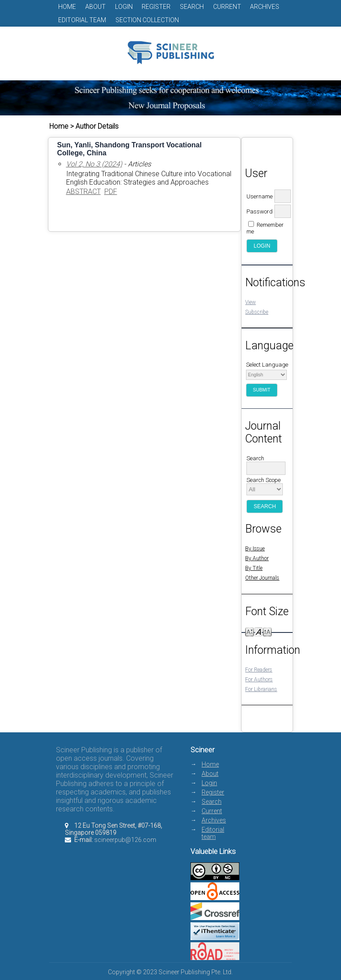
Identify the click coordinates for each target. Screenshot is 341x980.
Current (227, 7)
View (250, 302)
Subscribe (257, 312)
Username (260, 196)
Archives (265, 7)
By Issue (255, 549)
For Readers (259, 670)
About (95, 7)
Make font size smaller (250, 631)
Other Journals (262, 578)
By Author (257, 558)
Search (192, 7)
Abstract (83, 192)
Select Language (267, 365)
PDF (111, 192)
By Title (254, 568)
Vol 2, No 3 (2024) (94, 164)
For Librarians (261, 689)
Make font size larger (267, 631)
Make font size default (258, 631)
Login (124, 7)
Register (156, 7)
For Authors (259, 680)
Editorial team (82, 20)
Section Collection (147, 20)
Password (260, 211)
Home (67, 7)
